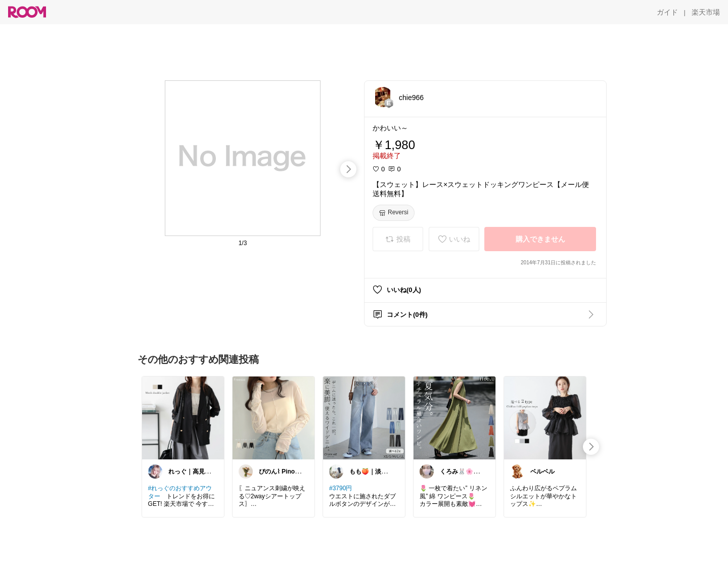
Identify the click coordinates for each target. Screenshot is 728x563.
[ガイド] (667, 12)
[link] (183, 417)
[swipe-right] (348, 169)
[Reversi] (394, 213)
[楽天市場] (706, 12)
